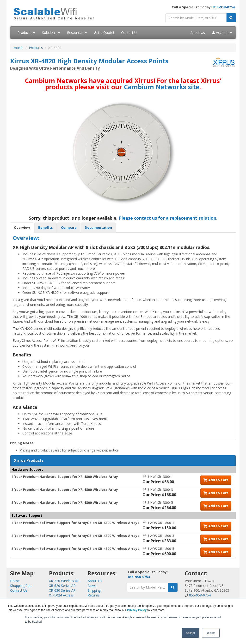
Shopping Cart (21, 586)
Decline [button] (211, 633)
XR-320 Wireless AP (64, 581)
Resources (77, 33)
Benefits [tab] (46, 227)
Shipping (94, 590)
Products (26, 33)
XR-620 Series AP (62, 586)
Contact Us (130, 33)
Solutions (51, 33)
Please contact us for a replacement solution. (168, 218)
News (92, 586)
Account (222, 33)
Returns (94, 595)
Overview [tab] (22, 227)
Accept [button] (190, 633)
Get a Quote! (104, 33)
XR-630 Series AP (62, 590)
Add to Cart (216, 480)
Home (18, 48)
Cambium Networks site (162, 87)
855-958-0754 (224, 7)
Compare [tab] (69, 227)
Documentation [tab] (98, 227)
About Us (198, 33)
